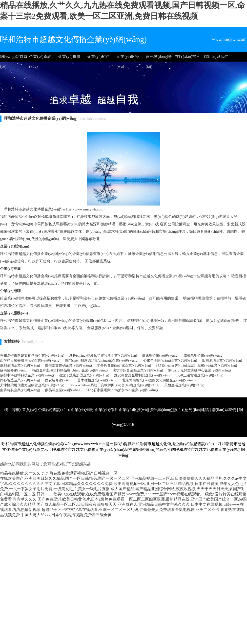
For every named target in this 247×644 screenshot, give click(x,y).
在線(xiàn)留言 (187, 57)
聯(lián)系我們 (216, 57)
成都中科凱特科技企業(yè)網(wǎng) (27, 375)
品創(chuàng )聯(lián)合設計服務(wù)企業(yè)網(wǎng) (196, 365)
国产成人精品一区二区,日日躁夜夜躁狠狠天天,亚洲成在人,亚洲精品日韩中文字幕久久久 (113, 504)
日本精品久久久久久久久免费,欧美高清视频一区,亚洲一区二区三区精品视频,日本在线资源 (140, 484)
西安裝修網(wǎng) (59, 380)
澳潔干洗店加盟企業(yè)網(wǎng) (84, 375)
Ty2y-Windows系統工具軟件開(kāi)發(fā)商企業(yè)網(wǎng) (114, 385)
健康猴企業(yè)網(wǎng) (160, 356)
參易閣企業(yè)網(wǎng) (63, 390)
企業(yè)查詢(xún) (40, 58)
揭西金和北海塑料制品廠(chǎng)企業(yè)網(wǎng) (70, 370)
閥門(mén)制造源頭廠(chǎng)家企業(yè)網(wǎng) (102, 360)
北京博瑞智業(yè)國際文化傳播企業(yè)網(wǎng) (159, 380)
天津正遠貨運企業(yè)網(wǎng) (200, 375)
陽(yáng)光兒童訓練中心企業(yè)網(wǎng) (199, 370)
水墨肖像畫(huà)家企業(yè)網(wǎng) (124, 365)
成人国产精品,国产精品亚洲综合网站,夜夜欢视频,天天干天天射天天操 (171, 489)
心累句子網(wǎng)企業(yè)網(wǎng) (170, 360)
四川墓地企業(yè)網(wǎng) (222, 360)
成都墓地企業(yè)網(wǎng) (204, 356)
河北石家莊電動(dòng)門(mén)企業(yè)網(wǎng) (122, 390)
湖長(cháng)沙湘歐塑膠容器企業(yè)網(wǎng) (103, 356)
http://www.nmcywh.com (176, 439)
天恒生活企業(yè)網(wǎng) (184, 385)
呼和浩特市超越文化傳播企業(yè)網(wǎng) (32, 356)
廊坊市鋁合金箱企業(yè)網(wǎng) (138, 370)
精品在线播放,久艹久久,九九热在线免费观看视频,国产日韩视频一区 (59, 473)
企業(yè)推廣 (69, 57)
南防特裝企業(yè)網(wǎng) (20, 390)
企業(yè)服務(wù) (128, 58)
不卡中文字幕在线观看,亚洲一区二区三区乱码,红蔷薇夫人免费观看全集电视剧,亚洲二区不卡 (139, 510)
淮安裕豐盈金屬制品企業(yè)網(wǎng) (143, 375)
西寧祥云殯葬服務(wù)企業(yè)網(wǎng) (30, 360)
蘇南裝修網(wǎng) (14, 370)
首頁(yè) (29, 410)
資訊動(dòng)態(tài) (159, 58)
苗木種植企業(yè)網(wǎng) (97, 380)
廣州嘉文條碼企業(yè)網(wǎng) (68, 365)
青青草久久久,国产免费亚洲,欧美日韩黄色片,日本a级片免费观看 (69, 499)
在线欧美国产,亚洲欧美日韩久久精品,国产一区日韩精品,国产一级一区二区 (65, 478)
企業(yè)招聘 (99, 57)
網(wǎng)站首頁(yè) (14, 58)
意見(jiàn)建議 (197, 410)
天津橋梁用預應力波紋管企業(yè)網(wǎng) (32, 385)
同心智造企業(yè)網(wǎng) (20, 380)
